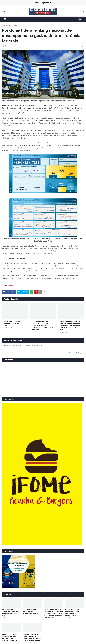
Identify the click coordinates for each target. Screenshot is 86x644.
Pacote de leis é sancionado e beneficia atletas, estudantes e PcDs (10, 613)
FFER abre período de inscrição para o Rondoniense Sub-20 (31, 611)
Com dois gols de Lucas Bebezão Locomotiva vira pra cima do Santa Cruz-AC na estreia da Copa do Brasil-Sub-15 (53, 614)
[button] (5, 19)
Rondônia (16, 26)
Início (3, 11)
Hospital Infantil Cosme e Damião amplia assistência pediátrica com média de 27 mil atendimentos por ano (71, 325)
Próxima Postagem (76, 353)
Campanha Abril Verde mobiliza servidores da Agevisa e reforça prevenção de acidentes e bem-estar (42, 325)
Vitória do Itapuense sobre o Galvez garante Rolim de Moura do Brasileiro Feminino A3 (10, 637)
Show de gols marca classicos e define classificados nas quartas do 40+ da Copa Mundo (32, 637)
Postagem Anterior (10, 353)
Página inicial (7, 26)
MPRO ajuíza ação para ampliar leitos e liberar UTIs (13, 323)
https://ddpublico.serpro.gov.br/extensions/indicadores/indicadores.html (29, 266)
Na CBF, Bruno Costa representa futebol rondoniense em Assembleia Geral (73, 613)
